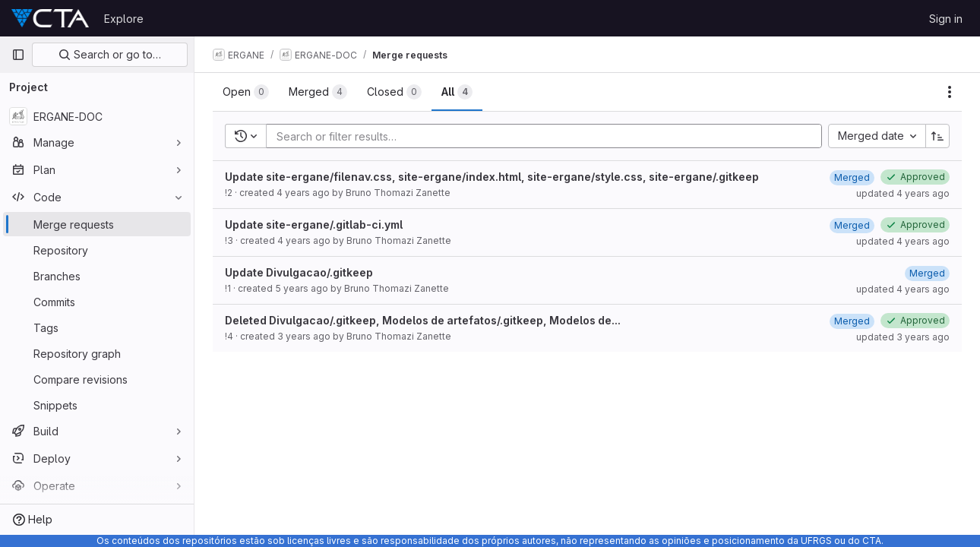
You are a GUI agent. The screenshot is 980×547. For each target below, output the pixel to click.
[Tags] (97, 327)
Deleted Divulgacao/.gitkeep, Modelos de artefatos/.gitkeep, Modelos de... (423, 320)
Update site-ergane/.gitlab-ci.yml (314, 224)
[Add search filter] (548, 136)
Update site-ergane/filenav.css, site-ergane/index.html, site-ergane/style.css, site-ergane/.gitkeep (492, 177)
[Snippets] (97, 405)
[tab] (246, 92)
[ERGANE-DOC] (97, 116)
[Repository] (97, 250)
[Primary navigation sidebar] (18, 55)
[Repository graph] (97, 353)
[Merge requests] (97, 224)
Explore (124, 19)
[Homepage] (50, 18)
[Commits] (97, 302)
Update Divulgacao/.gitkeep (299, 272)
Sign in (946, 19)
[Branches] (97, 276)
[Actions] (950, 92)
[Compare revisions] (97, 379)
